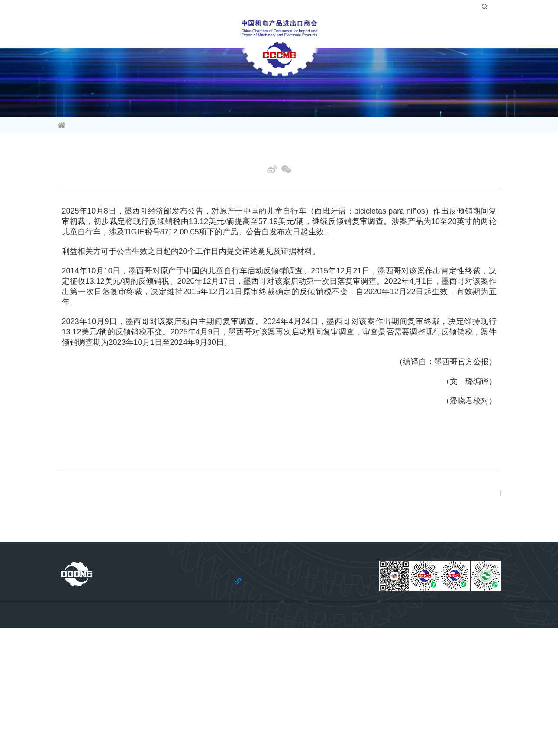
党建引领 (485, 32)
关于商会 (438, 32)
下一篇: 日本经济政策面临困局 (99, 549)
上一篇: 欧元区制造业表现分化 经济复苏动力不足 (124, 536)
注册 (457, 9)
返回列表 (476, 543)
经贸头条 (133, 126)
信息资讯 (73, 32)
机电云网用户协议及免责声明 (337, 726)
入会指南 (408, 9)
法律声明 (229, 726)
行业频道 (121, 32)
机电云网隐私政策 (271, 726)
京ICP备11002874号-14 (304, 739)
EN (492, 9)
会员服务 (216, 32)
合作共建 (342, 32)
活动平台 (168, 32)
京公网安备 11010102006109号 (373, 739)
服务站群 (390, 32)
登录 (436, 9)
